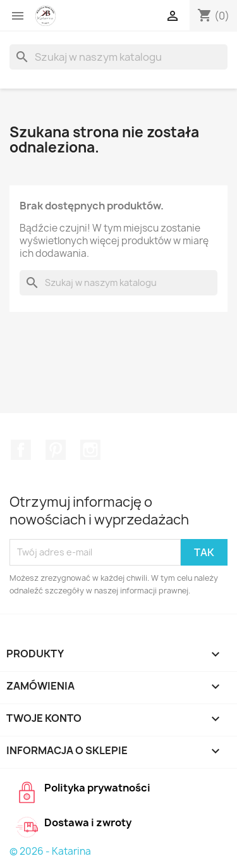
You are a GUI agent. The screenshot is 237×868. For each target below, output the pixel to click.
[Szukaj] (118, 57)
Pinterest (56, 450)
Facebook (21, 450)
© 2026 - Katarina (50, 851)
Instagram (90, 450)
